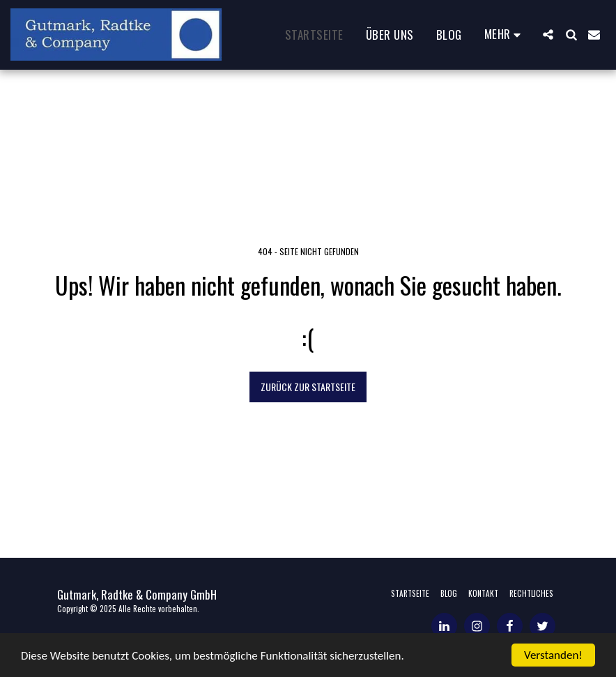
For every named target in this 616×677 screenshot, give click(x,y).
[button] (548, 35)
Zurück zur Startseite (308, 387)
